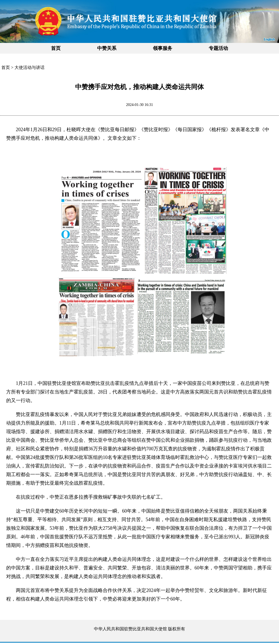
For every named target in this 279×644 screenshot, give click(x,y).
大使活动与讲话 (30, 67)
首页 (56, 48)
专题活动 (218, 48)
